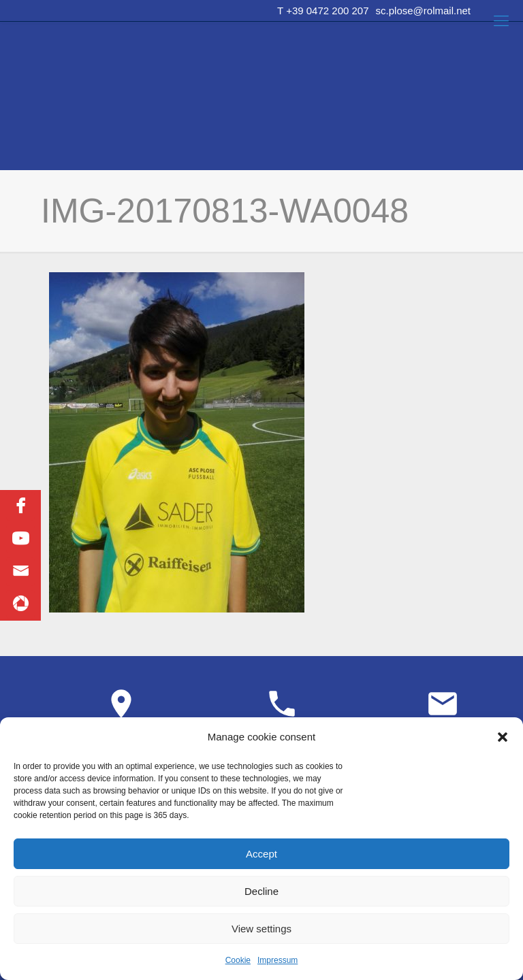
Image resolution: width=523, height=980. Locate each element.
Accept (261, 854)
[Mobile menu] (501, 21)
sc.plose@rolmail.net (423, 11)
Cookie (238, 960)
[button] (503, 737)
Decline (261, 891)
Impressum (278, 960)
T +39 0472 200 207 (323, 11)
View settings (261, 929)
